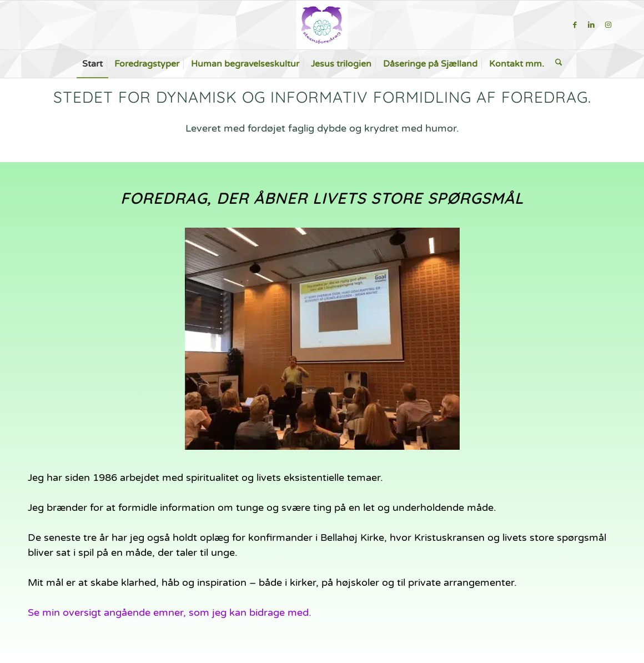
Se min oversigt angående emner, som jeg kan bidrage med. (170, 612)
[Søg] (559, 64)
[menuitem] (92, 64)
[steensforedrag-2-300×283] (322, 25)
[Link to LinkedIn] (591, 25)
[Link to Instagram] (608, 25)
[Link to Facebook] (575, 25)
